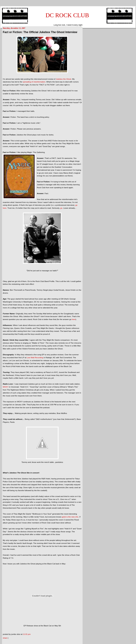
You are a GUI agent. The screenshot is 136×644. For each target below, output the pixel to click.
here (74, 319)
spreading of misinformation (34, 82)
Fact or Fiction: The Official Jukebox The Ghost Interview (40, 32)
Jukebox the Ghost (64, 79)
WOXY (6, 387)
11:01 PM (27, 634)
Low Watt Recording (35, 358)
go (61, 208)
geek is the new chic (70, 517)
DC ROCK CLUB (67, 15)
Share (5, 638)
